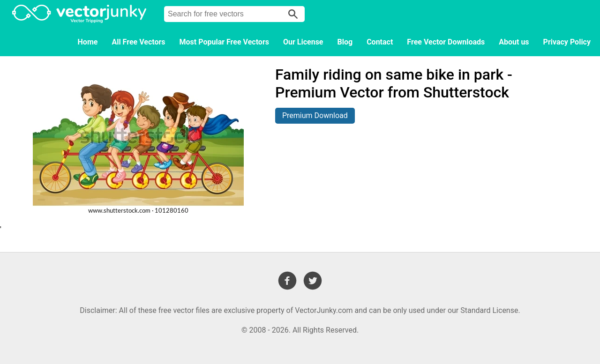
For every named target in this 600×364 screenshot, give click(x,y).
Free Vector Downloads (446, 42)
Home (88, 42)
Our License (303, 42)
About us (514, 42)
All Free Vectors (138, 42)
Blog (345, 42)
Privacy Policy (567, 42)
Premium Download (315, 115)
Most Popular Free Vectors (224, 42)
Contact (380, 42)
